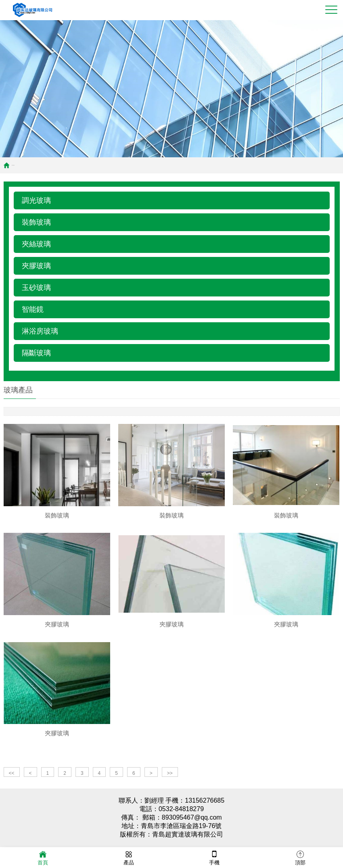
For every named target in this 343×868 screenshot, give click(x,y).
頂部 (300, 857)
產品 (129, 857)
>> (170, 777)
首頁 (12, 165)
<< (12, 777)
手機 (214, 857)
